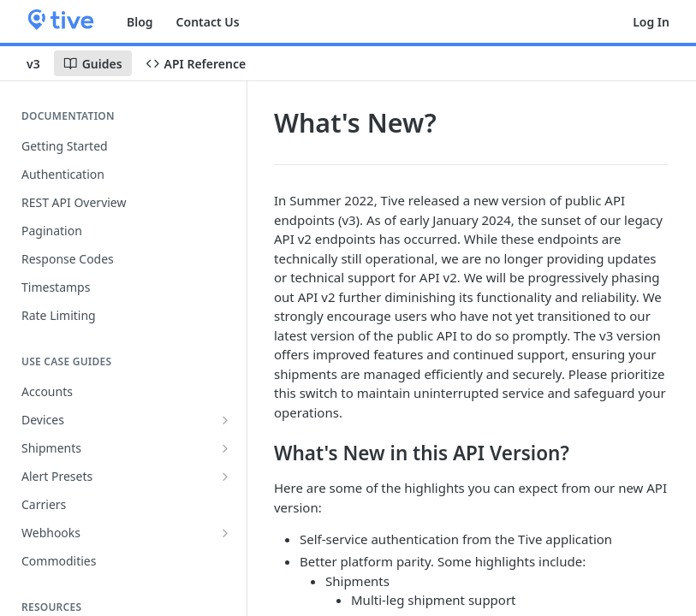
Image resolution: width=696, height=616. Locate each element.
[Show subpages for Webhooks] (225, 533)
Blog (140, 22)
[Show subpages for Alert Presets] (225, 477)
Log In (651, 22)
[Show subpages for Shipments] (225, 448)
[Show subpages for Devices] (225, 420)
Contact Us (208, 22)
